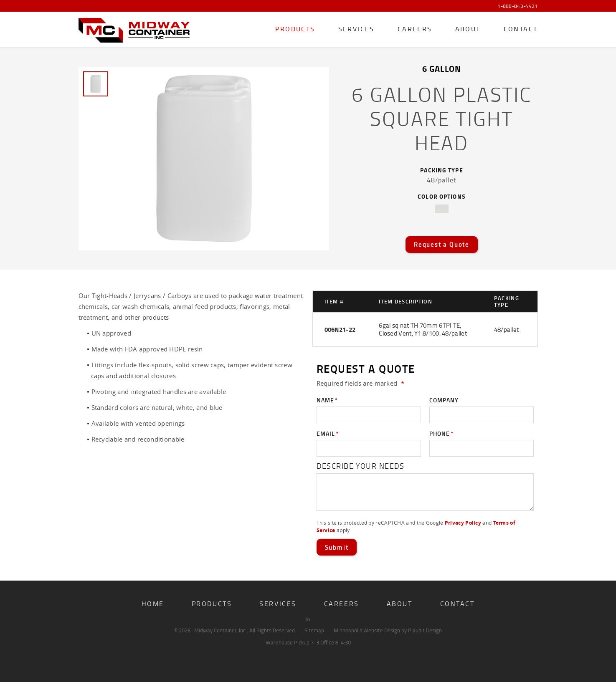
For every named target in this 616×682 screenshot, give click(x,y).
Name (327, 400)
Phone (441, 434)
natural (442, 209)
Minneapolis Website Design (367, 630)
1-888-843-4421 (517, 6)
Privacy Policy (463, 523)
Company (444, 400)
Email (328, 434)
